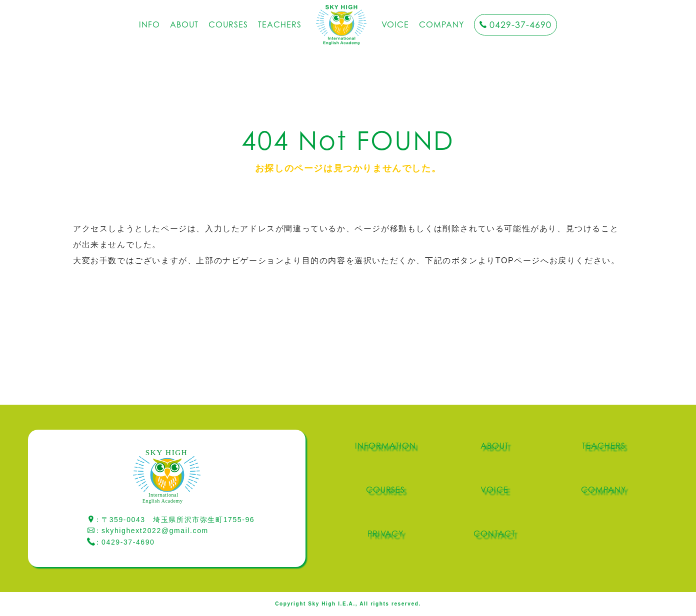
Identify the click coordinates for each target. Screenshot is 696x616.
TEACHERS (280, 24)
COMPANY (441, 24)
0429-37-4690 (520, 25)
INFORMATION (385, 446)
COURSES (228, 24)
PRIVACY (386, 534)
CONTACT (494, 534)
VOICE (395, 24)
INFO (149, 24)
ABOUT (184, 24)
